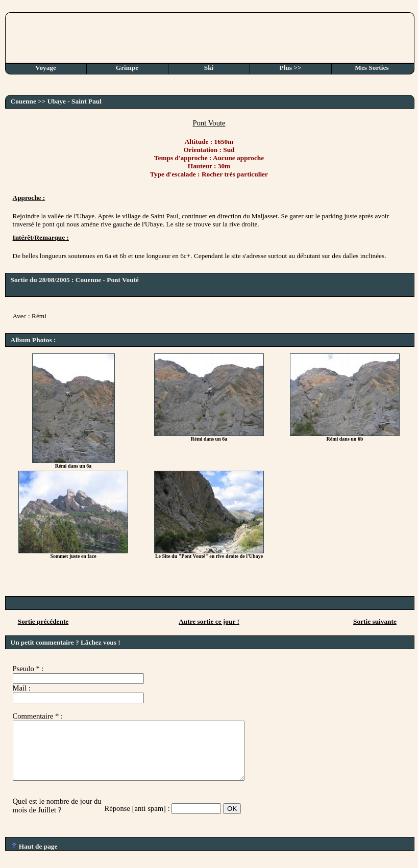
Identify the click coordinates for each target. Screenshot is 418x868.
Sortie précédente (43, 621)
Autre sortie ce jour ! (209, 621)
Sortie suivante (375, 621)
